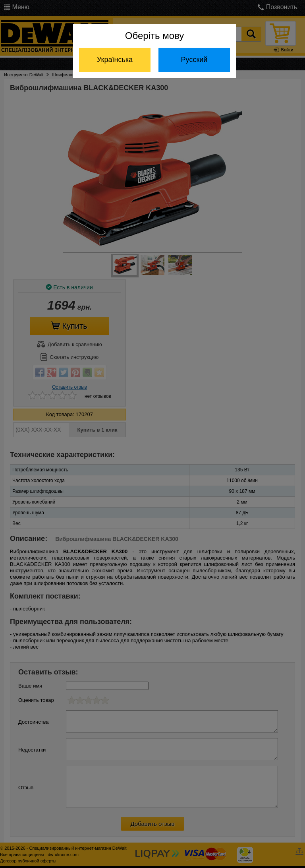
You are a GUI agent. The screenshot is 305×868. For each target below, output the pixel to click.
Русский (194, 60)
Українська (115, 60)
